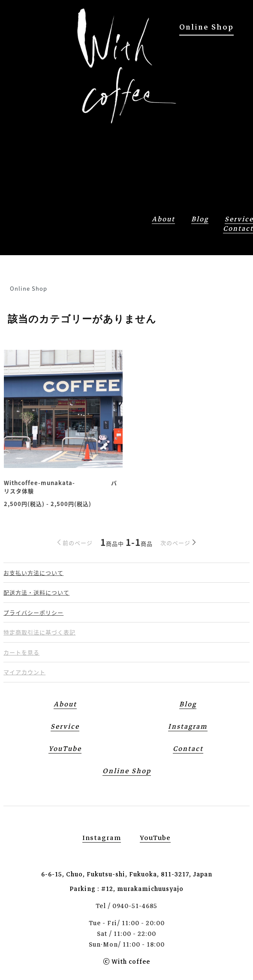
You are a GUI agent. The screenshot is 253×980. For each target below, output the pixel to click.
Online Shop (206, 27)
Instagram (188, 727)
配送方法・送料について (36, 592)
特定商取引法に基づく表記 (39, 632)
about (163, 219)
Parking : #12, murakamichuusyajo (126, 889)
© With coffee (126, 962)
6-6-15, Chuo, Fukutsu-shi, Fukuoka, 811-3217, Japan (127, 874)
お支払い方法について (33, 573)
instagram (102, 838)
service (65, 727)
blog (200, 219)
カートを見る (21, 652)
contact (188, 749)
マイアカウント (24, 672)
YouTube (65, 749)
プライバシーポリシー (33, 612)
